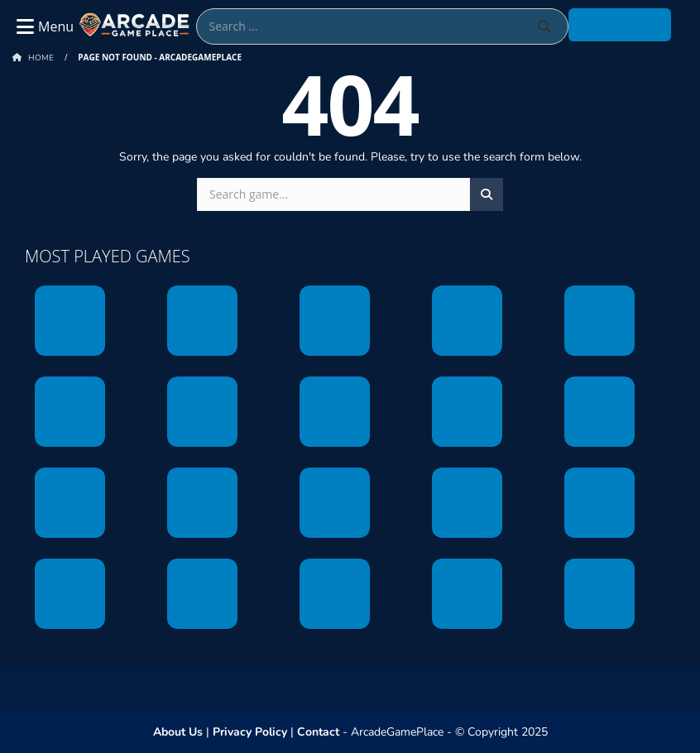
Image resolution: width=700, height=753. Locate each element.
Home (41, 58)
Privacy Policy (250, 732)
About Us (178, 732)
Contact (318, 732)
